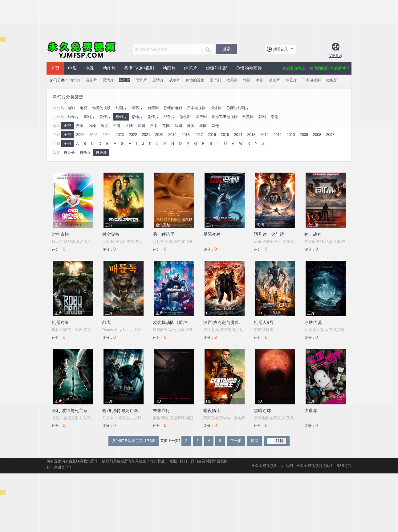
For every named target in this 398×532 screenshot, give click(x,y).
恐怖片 (141, 80)
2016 (212, 135)
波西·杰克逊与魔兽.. (222, 322)
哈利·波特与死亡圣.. (71, 411)
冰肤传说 (313, 322)
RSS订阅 (344, 466)
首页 (55, 68)
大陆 (129, 126)
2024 (107, 135)
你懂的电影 (217, 68)
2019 (172, 135)
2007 (330, 135)
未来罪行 (161, 411)
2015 (225, 135)
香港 (104, 126)
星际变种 (212, 234)
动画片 (169, 68)
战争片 (175, 80)
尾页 (254, 441)
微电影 (332, 80)
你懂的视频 (195, 80)
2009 (304, 135)
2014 (238, 135)
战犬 (107, 322)
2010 (291, 135)
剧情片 (158, 80)
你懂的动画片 (249, 68)
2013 (251, 135)
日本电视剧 (311, 80)
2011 (278, 135)
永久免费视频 (82, 49)
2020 (159, 135)
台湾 (117, 126)
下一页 (236, 441)
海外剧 (216, 108)
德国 (191, 126)
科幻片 (125, 80)
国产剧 (215, 80)
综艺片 (191, 68)
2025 (93, 135)
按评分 (69, 153)
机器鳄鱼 (60, 322)
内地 (92, 126)
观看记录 (281, 49)
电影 (72, 68)
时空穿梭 (111, 234)
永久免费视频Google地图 (272, 466)
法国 (178, 126)
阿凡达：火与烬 (269, 234)
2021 (146, 135)
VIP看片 (336, 55)
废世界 (311, 411)
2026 (80, 135)
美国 (80, 126)
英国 (166, 126)
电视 (90, 68)
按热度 (85, 153)
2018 (186, 135)
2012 (264, 135)
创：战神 (313, 234)
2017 (199, 135)
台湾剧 (153, 108)
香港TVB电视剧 (139, 68)
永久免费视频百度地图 (315, 466)
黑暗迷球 (262, 411)
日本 (154, 126)
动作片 (109, 68)
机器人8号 (264, 322)
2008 (317, 135)
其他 (215, 126)
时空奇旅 (60, 234)
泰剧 (260, 80)
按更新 (101, 153)
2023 (120, 135)
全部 (67, 126)
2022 (133, 135)
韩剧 (247, 80)
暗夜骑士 (212, 411)
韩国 (141, 126)
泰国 (203, 126)
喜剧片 (91, 80)
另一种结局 (164, 234)
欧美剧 (232, 80)
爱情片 (108, 80)
